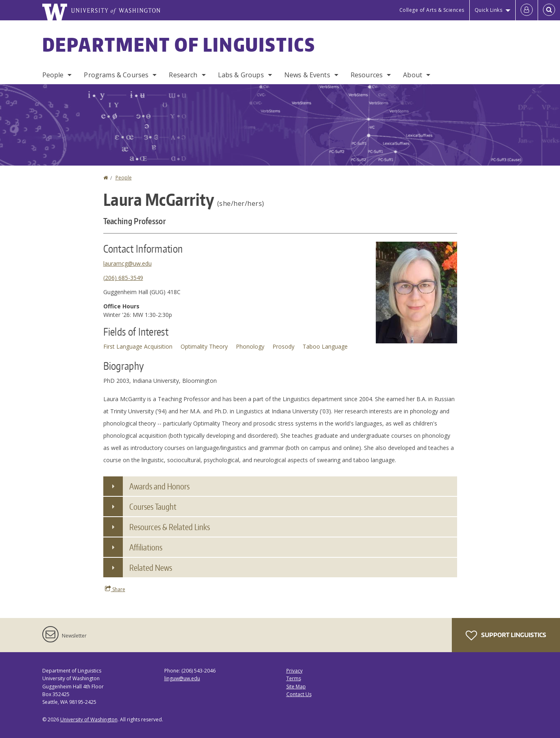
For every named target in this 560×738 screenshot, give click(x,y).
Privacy (294, 671)
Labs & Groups (241, 75)
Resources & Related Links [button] (170, 527)
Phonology (250, 346)
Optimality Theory (204, 346)
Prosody (283, 346)
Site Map (296, 687)
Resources (367, 75)
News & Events (307, 75)
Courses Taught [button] (153, 507)
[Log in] (527, 10)
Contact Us (299, 694)
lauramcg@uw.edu (127, 263)
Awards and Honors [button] (159, 486)
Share (115, 589)
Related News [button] (151, 568)
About (413, 75)
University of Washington (89, 719)
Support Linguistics (506, 635)
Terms (294, 678)
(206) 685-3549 (123, 278)
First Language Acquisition (138, 346)
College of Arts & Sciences (432, 10)
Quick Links (489, 10)
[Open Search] (549, 10)
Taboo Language (325, 346)
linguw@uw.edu (182, 678)
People (53, 75)
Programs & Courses (116, 75)
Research (183, 75)
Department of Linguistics (179, 44)
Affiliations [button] (146, 547)
